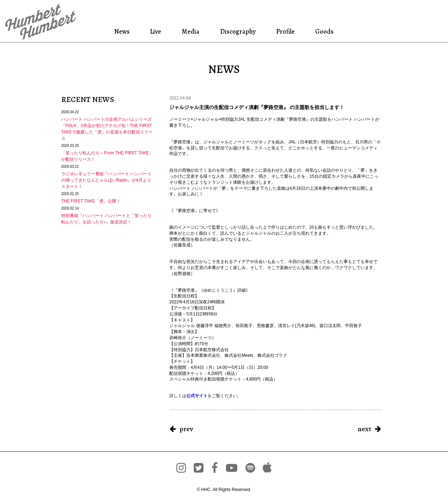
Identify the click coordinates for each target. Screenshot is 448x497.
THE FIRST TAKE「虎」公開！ (91, 201)
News (123, 31)
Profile (285, 31)
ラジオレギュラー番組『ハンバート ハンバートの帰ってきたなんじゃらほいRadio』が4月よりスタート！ (106, 180)
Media (190, 31)
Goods (323, 31)
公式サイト (197, 396)
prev (186, 429)
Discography (237, 31)
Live (156, 31)
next (364, 429)
